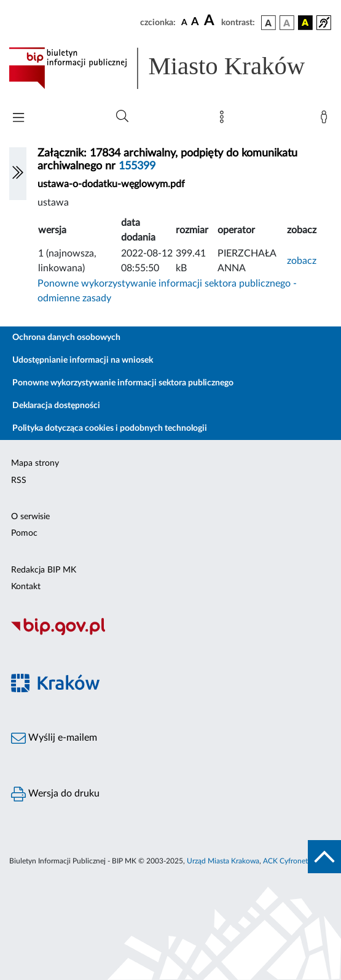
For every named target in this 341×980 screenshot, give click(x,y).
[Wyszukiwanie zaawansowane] (122, 117)
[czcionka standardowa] (184, 22)
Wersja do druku (55, 794)
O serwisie (30, 517)
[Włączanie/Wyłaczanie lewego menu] (18, 174)
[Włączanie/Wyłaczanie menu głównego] (18, 119)
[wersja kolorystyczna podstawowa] (268, 23)
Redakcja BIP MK (44, 570)
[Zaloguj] (326, 120)
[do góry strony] (324, 857)
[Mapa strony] (224, 120)
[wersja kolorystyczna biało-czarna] (287, 23)
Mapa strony (35, 463)
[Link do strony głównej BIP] (171, 68)
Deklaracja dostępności (56, 406)
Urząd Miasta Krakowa (223, 861)
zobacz (302, 261)
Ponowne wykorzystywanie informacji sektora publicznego (123, 383)
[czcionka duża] (211, 21)
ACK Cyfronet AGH (294, 861)
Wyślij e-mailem (54, 738)
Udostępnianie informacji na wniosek (83, 360)
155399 (137, 166)
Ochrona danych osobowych (66, 338)
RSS (19, 480)
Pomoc (24, 533)
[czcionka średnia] (195, 22)
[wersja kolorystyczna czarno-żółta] (305, 23)
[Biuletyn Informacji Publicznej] (171, 633)
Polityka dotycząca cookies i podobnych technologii (110, 428)
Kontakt (26, 587)
